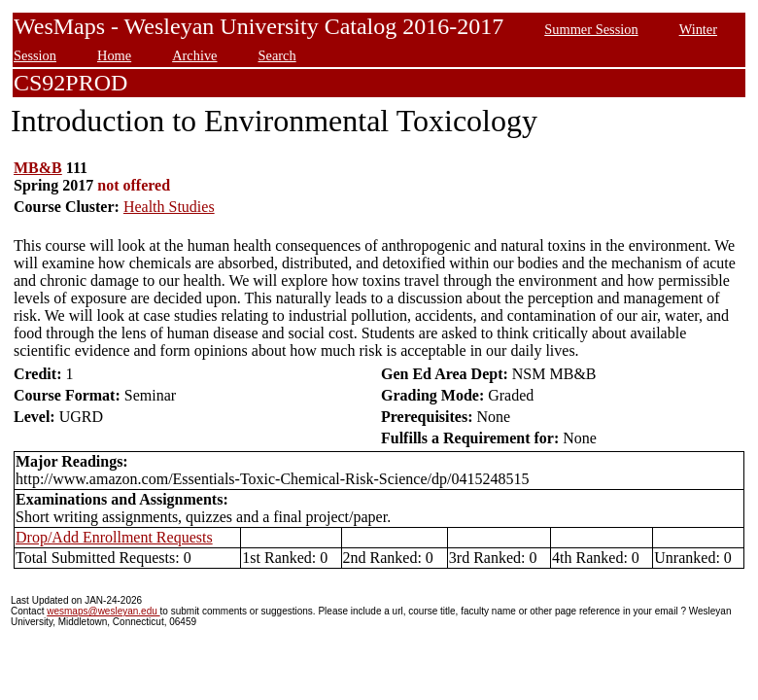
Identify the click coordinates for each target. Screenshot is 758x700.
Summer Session (591, 29)
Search (277, 55)
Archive (194, 55)
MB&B (38, 168)
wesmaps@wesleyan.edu (103, 611)
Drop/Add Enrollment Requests (114, 537)
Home (114, 55)
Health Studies (169, 207)
